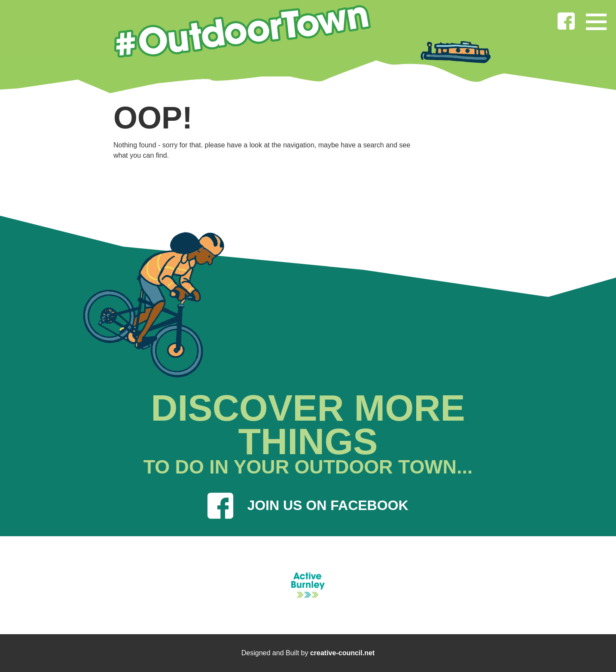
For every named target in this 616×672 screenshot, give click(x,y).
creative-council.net (342, 653)
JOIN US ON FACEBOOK (308, 506)
